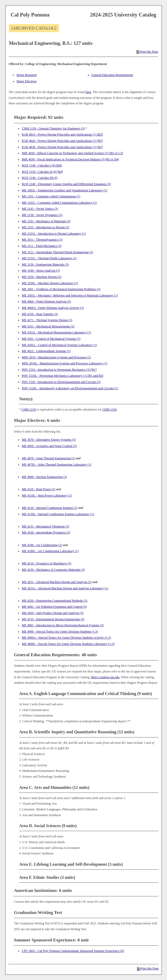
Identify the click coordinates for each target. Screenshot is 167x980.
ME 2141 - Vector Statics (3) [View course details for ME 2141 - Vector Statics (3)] (40, 209)
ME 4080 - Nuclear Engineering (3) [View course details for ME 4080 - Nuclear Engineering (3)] (44, 477)
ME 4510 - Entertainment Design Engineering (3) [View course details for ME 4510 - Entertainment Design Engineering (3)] (53, 619)
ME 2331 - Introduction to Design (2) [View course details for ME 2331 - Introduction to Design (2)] (45, 227)
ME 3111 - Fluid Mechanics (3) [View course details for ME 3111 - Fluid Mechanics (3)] (42, 246)
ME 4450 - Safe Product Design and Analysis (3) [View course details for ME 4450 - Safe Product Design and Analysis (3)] (53, 613)
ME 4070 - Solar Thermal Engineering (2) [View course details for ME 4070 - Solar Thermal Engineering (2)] (48, 458)
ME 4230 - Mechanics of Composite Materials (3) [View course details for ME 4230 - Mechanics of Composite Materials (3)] (53, 570)
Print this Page (147, 52)
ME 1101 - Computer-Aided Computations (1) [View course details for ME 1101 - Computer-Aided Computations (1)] (51, 196)
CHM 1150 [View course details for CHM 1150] (110, 410)
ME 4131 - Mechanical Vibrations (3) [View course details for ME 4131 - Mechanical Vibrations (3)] (45, 526)
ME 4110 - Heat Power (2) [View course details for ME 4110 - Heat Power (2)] (39, 489)
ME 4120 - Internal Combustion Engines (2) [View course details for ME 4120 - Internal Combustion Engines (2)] (50, 508)
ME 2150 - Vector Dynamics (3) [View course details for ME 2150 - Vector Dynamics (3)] (42, 215)
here (88, 92)
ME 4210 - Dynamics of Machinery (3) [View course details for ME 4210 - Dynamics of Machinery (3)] (47, 563)
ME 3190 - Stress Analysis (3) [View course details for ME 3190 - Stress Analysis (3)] (41, 271)
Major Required (26, 75)
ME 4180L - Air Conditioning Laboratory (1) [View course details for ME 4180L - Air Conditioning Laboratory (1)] (50, 551)
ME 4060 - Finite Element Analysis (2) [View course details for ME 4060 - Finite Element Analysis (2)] (46, 301)
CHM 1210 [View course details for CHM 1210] (29, 410)
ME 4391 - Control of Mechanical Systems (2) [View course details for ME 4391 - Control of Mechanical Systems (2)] (51, 339)
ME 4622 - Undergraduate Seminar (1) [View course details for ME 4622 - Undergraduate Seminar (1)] (46, 351)
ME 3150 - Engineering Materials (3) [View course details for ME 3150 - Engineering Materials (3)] (45, 265)
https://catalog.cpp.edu (105, 677)
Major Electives (26, 81)
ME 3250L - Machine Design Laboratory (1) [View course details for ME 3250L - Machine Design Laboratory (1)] (50, 283)
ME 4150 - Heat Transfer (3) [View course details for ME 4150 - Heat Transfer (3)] (40, 314)
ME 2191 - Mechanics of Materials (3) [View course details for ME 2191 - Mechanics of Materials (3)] (46, 221)
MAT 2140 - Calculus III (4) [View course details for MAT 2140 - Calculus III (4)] (40, 178)
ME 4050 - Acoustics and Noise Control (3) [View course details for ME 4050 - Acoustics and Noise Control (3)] (49, 446)
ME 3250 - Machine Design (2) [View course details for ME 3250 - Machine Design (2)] (42, 277)
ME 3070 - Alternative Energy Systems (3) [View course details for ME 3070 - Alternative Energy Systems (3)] (49, 440)
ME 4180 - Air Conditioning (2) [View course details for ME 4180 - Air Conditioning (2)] (42, 545)
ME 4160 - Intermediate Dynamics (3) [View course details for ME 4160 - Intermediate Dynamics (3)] (46, 532)
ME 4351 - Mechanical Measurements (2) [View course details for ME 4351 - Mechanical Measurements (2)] (48, 326)
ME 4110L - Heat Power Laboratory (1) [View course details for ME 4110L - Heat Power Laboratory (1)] (47, 496)
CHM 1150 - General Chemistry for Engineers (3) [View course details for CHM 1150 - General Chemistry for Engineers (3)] (53, 128)
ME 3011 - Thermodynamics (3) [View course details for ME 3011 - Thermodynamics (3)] (42, 240)
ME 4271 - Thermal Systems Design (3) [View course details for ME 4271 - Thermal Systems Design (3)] (47, 320)
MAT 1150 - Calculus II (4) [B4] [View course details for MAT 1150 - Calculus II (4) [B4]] (42, 172)
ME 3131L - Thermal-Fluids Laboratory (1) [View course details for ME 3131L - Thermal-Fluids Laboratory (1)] (49, 258)
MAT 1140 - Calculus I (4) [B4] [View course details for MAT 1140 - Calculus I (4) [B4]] (42, 165)
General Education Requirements (112, 75)
